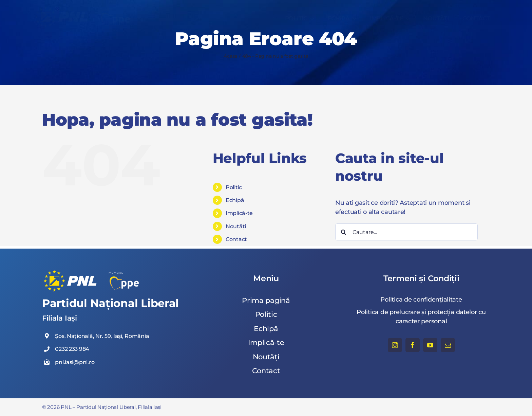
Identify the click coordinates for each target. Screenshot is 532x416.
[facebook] (413, 345)
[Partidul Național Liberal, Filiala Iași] (85, 8)
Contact (236, 239)
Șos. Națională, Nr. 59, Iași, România (102, 336)
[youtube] (430, 345)
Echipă (235, 200)
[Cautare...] (406, 232)
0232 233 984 (72, 349)
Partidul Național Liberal (110, 303)
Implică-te (239, 213)
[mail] (448, 345)
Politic (234, 187)
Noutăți (236, 226)
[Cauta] (344, 232)
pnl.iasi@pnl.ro (75, 362)
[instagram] (395, 345)
